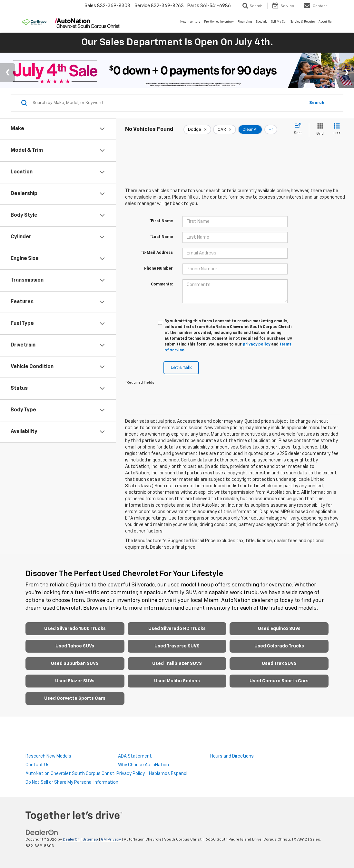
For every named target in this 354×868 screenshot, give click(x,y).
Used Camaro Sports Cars (279, 681)
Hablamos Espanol (168, 774)
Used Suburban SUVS (75, 664)
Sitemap (90, 840)
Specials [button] (262, 22)
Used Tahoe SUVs (75, 646)
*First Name (161, 221)
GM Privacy (111, 840)
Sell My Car (279, 22)
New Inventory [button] (190, 22)
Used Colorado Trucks (279, 646)
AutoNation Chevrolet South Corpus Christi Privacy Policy (85, 774)
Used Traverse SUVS (177, 646)
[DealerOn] (42, 832)
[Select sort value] (300, 129)
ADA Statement (135, 756)
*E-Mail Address (157, 253)
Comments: (162, 284)
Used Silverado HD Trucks (177, 629)
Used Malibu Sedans (177, 681)
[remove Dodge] (197, 129)
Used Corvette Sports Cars (75, 698)
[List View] (337, 130)
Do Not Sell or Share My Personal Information (72, 782)
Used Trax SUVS (279, 664)
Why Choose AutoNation (143, 765)
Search (317, 103)
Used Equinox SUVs (279, 629)
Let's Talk (181, 368)
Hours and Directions (232, 756)
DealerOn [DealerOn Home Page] (71, 840)
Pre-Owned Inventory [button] (219, 22)
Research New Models (48, 756)
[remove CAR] (225, 129)
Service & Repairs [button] (303, 22)
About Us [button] (325, 22)
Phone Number (158, 269)
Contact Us (38, 765)
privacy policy (256, 345)
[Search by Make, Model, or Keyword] (168, 103)
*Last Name (162, 237)
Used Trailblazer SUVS (177, 664)
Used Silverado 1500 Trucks (75, 629)
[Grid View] (319, 130)
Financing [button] (245, 22)
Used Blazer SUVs (75, 681)
